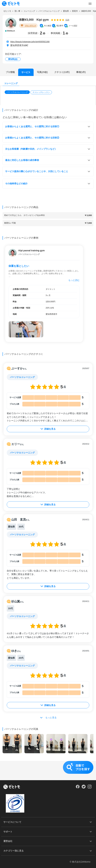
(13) (67, 20)
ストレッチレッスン (41, 92)
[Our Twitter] (84, 788)
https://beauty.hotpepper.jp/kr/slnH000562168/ (30, 42)
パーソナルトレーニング (17, 92)
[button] (18, 92)
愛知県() (13, 59)
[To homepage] (11, 4)
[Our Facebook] (78, 788)
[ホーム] (12, 787)
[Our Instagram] (90, 788)
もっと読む (74, 280)
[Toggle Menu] (90, 4)
